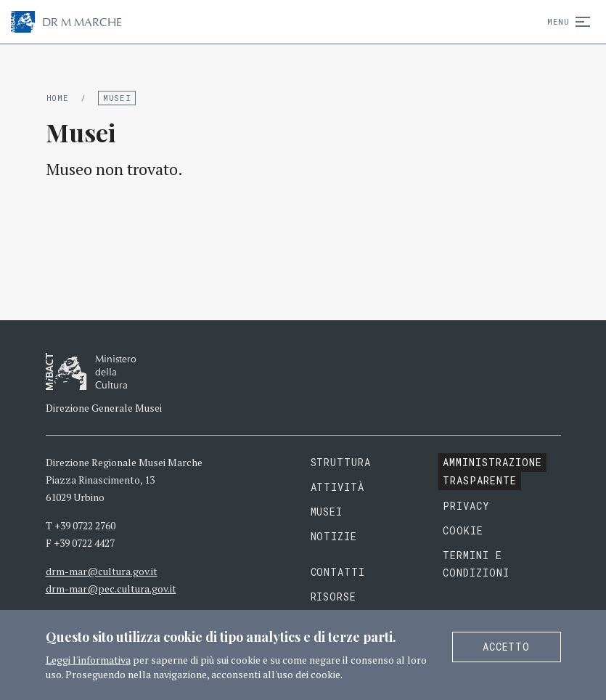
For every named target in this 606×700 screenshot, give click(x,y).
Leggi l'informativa (88, 660)
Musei (117, 98)
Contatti (338, 572)
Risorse (334, 597)
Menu (566, 21)
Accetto (507, 647)
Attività (338, 487)
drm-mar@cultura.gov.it (102, 571)
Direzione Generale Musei (104, 408)
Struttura (341, 462)
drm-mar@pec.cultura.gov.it (111, 589)
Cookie (463, 530)
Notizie (334, 536)
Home (58, 98)
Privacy (466, 506)
